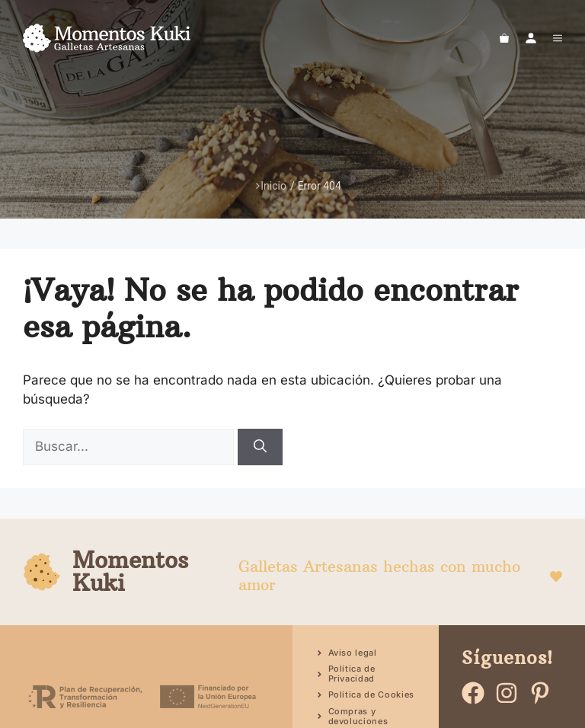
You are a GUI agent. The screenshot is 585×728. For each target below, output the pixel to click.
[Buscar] (260, 447)
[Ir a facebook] (473, 693)
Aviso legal (353, 653)
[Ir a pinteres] (540, 693)
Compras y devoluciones (358, 716)
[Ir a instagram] (507, 693)
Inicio (271, 186)
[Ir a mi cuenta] (531, 38)
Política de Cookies (372, 694)
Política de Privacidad (352, 674)
